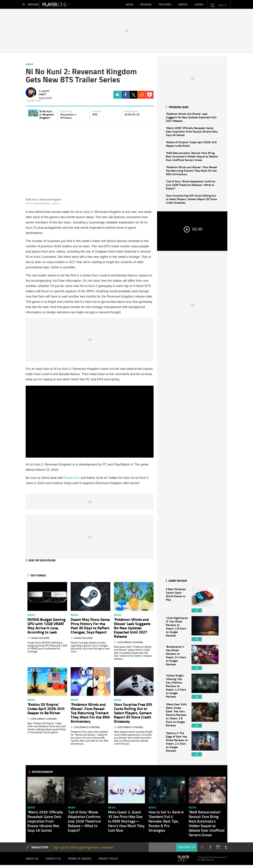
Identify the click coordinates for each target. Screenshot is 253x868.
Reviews (146, 5)
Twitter (133, 96)
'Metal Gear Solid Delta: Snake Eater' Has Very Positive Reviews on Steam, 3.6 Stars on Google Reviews (177, 717)
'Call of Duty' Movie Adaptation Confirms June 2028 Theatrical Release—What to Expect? (191, 187)
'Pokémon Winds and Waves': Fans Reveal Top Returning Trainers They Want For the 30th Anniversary (192, 172)
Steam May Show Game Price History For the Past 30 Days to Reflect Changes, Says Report (90, 627)
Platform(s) (66, 113)
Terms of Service (80, 861)
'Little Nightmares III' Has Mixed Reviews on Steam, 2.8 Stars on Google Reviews (177, 630)
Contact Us (53, 861)
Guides (199, 5)
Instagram (218, 849)
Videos (183, 5)
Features (165, 5)
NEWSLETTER (40, 849)
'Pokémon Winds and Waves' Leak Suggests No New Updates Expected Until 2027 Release (191, 119)
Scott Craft (44, 94)
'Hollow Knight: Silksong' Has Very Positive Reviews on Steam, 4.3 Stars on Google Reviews (177, 688)
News (130, 5)
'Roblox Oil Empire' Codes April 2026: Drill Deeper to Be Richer (191, 146)
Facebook (125, 96)
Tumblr (226, 849)
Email (117, 96)
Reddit (142, 96)
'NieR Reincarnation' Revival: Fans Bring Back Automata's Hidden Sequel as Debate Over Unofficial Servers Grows (192, 158)
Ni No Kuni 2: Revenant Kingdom (47, 116)
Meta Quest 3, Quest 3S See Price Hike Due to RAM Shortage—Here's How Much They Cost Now (126, 823)
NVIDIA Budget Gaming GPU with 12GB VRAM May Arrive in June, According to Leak (46, 627)
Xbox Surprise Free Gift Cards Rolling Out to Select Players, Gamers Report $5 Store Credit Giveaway (191, 201)
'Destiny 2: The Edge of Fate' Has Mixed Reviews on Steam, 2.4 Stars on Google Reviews (177, 746)
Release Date (131, 113)
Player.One (69, 5)
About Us (32, 861)
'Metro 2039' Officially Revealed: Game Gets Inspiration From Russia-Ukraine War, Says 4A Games (192, 133)
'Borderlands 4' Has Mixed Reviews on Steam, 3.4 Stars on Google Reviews (177, 659)
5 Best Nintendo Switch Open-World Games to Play (177, 602)
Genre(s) (97, 113)
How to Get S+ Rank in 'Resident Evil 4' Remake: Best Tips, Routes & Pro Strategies (166, 823)
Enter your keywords (212, 5)
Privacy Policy (109, 861)
